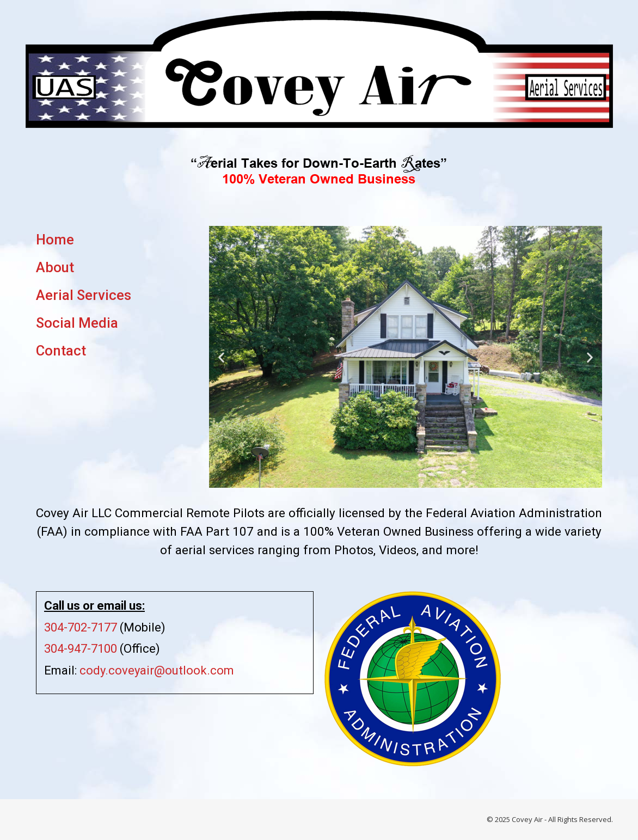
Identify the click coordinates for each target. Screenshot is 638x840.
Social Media (77, 323)
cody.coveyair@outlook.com (157, 670)
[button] (221, 357)
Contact (61, 351)
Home (55, 240)
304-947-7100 (81, 649)
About (55, 267)
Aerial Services (84, 295)
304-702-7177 (81, 627)
